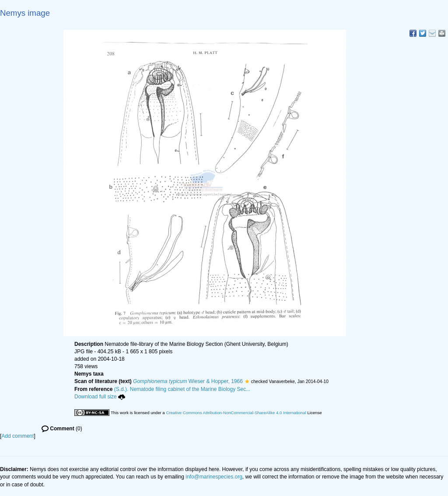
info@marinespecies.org (214, 477)
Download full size (100, 397)
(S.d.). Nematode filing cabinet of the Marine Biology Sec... (182, 389)
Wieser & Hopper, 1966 (188, 381)
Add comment (17, 436)
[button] (247, 381)
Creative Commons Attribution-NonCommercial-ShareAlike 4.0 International (236, 413)
